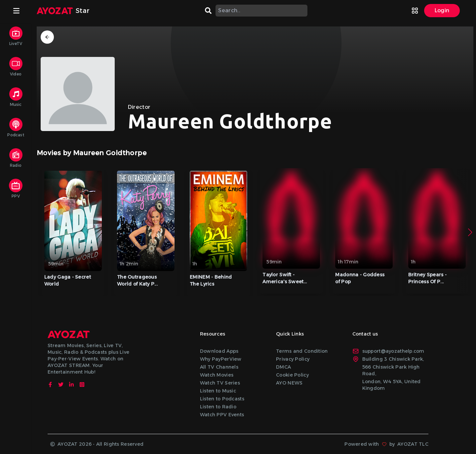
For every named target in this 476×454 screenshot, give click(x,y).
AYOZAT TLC (413, 444)
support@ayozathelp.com (388, 351)
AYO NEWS (289, 383)
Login (442, 10)
